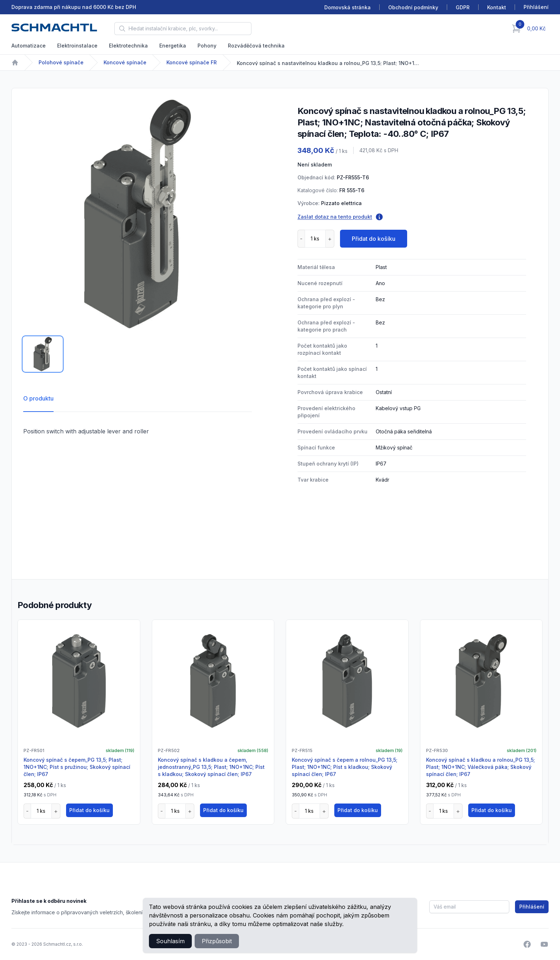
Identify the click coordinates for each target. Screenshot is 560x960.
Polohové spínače (61, 62)
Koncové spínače (125, 62)
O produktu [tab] (38, 398)
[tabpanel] (137, 214)
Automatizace (29, 46)
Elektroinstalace (77, 46)
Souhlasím (170, 941)
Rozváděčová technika (256, 46)
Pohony (207, 46)
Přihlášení (532, 907)
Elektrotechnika (128, 46)
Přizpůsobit (217, 941)
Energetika (173, 46)
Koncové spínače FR (192, 62)
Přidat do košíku (374, 239)
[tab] (43, 354)
